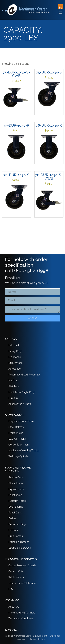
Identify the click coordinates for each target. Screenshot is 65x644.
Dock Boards (16, 507)
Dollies (12, 518)
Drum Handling (17, 524)
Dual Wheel (15, 363)
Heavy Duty (15, 351)
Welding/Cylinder (19, 456)
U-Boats (13, 530)
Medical (13, 380)
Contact (11, 630)
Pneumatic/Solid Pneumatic (25, 375)
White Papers (16, 577)
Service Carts (16, 477)
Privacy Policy (37, 639)
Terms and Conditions (21, 618)
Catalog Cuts (16, 571)
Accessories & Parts (20, 404)
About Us (14, 607)
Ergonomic (15, 357)
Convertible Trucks (19, 445)
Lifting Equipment (19, 542)
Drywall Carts (16, 489)
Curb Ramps (16, 536)
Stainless (14, 386)
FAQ (11, 589)
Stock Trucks (16, 483)
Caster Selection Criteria (22, 566)
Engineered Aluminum (21, 421)
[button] (60, 13)
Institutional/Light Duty (22, 392)
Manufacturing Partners (22, 613)
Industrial (14, 345)
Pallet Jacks (15, 495)
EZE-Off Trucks (17, 439)
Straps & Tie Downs (20, 548)
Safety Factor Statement (22, 583)
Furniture (14, 398)
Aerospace (15, 369)
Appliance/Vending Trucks (24, 450)
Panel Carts (15, 513)
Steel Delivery (16, 427)
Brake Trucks (16, 433)
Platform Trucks (18, 501)
